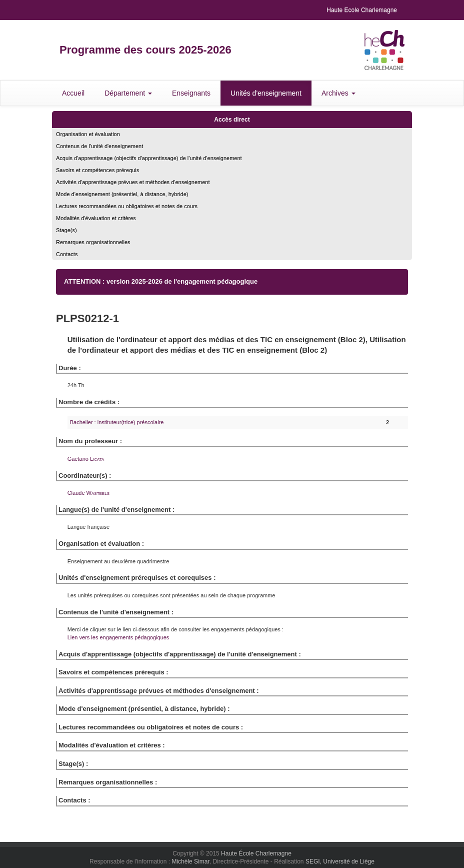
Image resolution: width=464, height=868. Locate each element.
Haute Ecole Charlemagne (362, 10)
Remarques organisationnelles (93, 242)
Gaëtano (86, 459)
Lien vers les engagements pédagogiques (118, 637)
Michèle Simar (190, 861)
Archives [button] (338, 93)
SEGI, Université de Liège (340, 861)
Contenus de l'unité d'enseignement (99, 146)
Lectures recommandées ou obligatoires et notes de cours (127, 206)
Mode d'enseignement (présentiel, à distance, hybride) (122, 194)
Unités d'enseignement (266, 93)
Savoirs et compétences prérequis (97, 170)
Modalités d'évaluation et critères (96, 218)
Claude (88, 493)
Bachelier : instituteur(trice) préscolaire (117, 422)
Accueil (73, 93)
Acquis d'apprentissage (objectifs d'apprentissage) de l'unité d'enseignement (149, 158)
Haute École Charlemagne (256, 853)
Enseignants (191, 93)
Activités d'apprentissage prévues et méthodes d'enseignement (133, 182)
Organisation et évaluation (88, 134)
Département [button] (128, 93)
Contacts (67, 254)
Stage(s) (66, 230)
